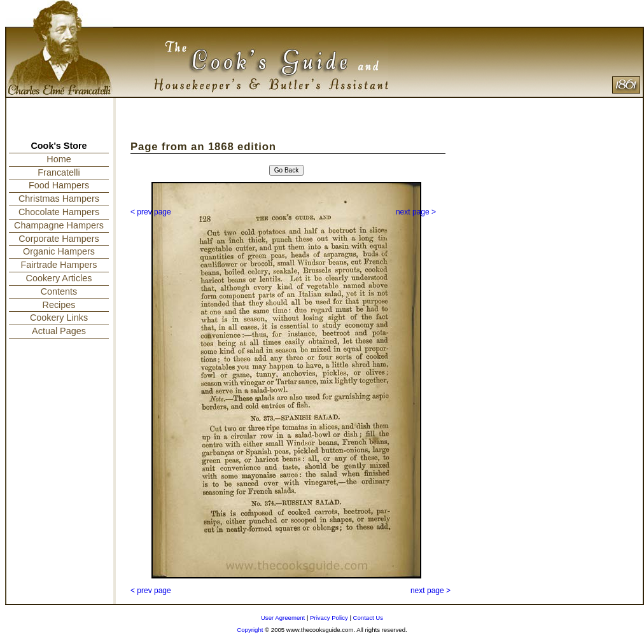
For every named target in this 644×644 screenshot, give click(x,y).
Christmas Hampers (59, 199)
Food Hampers (59, 185)
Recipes (59, 305)
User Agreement (283, 618)
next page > (416, 212)
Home (59, 159)
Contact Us (368, 618)
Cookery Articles (59, 278)
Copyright (250, 630)
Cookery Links (59, 318)
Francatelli (59, 172)
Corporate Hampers (59, 239)
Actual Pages (59, 331)
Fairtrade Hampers (59, 265)
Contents (59, 291)
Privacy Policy (329, 618)
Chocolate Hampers (59, 212)
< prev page (151, 212)
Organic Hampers (59, 251)
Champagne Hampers (59, 225)
